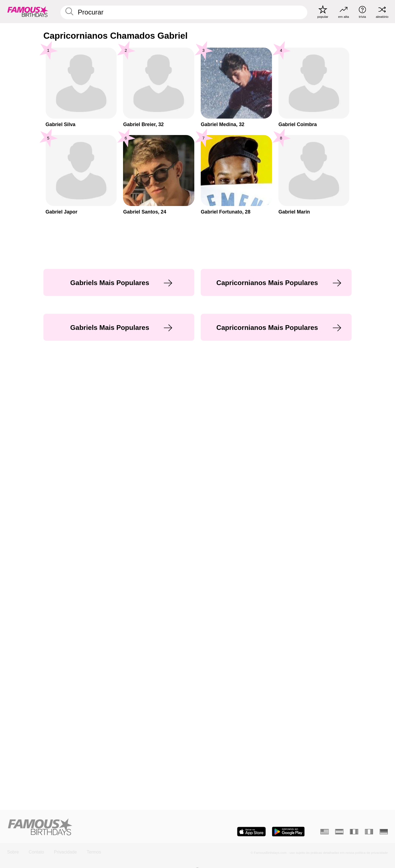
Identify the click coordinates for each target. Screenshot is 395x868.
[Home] (101, 827)
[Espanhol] (339, 832)
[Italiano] (369, 832)
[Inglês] (325, 832)
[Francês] (354, 832)
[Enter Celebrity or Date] (184, 12)
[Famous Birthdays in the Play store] (288, 832)
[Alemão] (384, 832)
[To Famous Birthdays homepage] (28, 12)
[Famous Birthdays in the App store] (251, 832)
